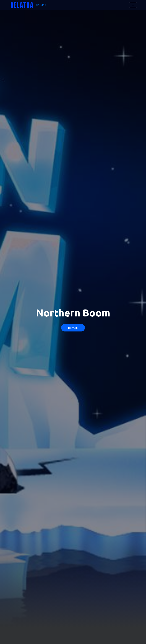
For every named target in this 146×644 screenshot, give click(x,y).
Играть (73, 328)
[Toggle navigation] (133, 5)
